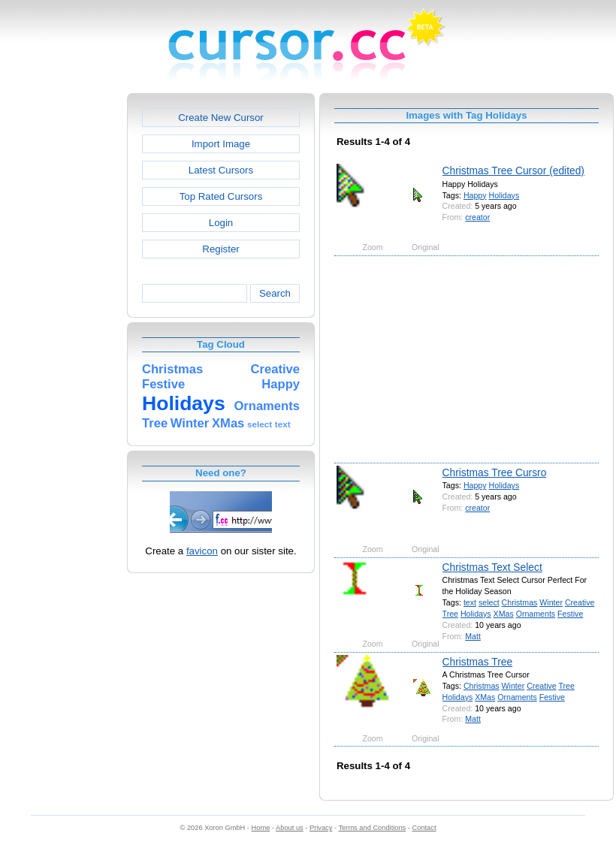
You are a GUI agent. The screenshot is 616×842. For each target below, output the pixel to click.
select (489, 602)
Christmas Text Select (492, 567)
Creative (580, 602)
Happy (475, 195)
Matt (473, 636)
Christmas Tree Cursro (495, 472)
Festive (570, 614)
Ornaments (536, 614)
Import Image (221, 144)
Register (220, 249)
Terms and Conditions (372, 828)
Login (221, 223)
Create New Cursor (221, 118)
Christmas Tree (478, 662)
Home (261, 828)
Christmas (520, 602)
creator (477, 217)
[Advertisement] (62, 318)
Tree (450, 614)
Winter (551, 602)
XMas (504, 614)
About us (290, 828)
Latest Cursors (221, 170)
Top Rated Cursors (221, 196)
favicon (202, 551)
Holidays (504, 195)
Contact (424, 828)
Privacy (321, 828)
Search (275, 293)
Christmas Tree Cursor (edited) (513, 171)
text (470, 602)
